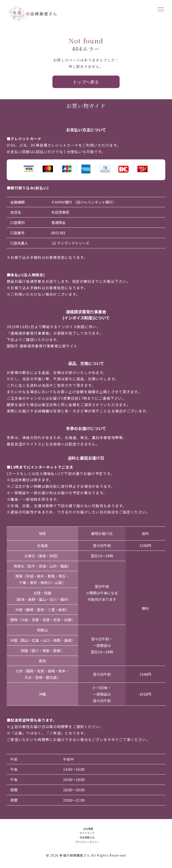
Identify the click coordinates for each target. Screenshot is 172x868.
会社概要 (88, 829)
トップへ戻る (86, 82)
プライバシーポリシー (87, 842)
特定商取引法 (87, 837)
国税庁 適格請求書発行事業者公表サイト (42, 346)
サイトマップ (87, 833)
